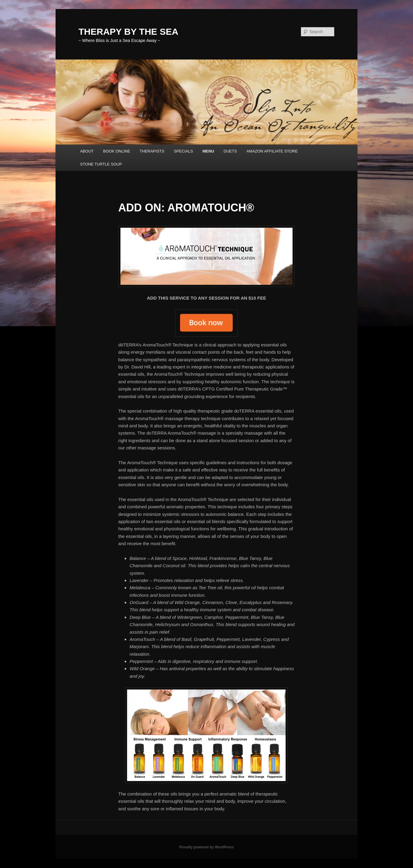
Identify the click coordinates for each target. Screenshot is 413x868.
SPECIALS (184, 151)
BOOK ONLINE (117, 151)
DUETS (230, 151)
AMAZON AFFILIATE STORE (272, 151)
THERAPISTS (152, 151)
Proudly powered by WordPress (206, 847)
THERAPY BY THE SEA (128, 32)
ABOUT (87, 151)
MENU (208, 151)
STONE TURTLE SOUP (101, 164)
